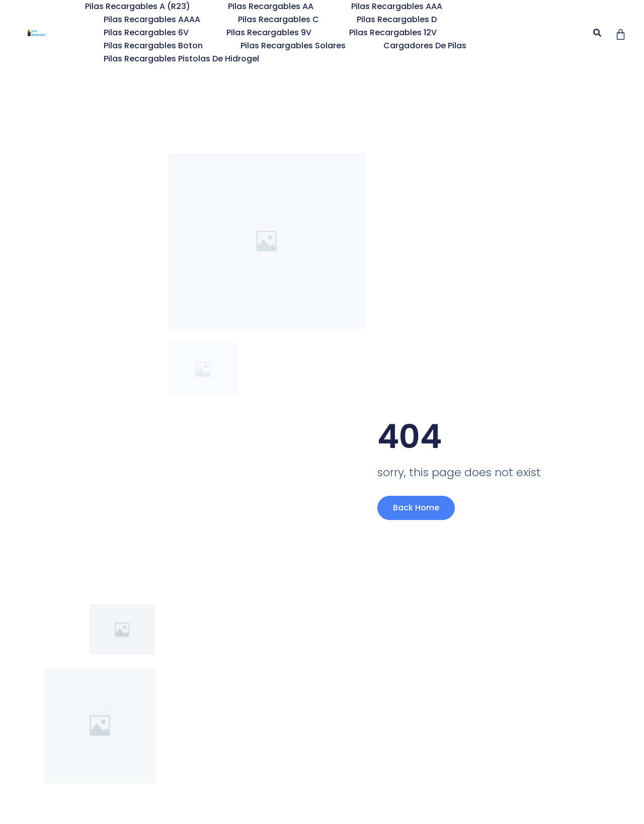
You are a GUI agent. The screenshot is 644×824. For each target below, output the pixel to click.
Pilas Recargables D (397, 19)
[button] (597, 33)
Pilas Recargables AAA (397, 6)
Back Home (416, 508)
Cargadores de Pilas (425, 46)
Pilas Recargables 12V (393, 32)
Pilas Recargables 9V (269, 32)
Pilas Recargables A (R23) (138, 6)
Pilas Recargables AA (271, 6)
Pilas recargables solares (293, 46)
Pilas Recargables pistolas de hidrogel (181, 59)
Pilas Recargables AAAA (152, 19)
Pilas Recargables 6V (146, 32)
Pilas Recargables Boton (153, 46)
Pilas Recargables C (278, 19)
